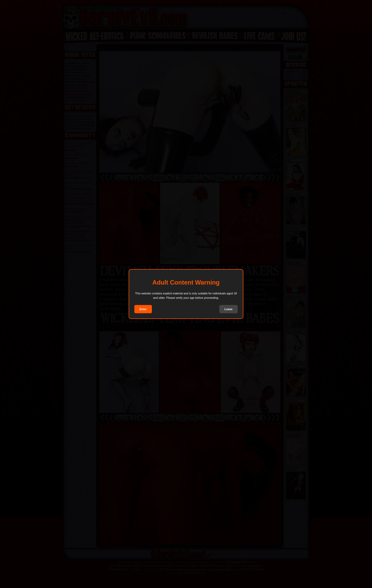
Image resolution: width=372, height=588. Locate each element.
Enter (143, 309)
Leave (228, 309)
